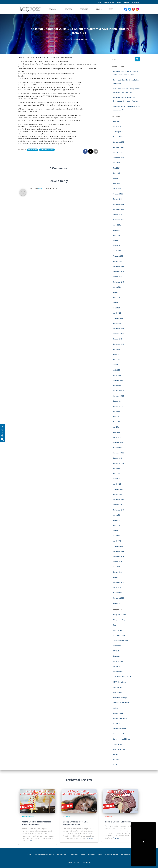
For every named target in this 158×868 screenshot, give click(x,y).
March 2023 (117, 313)
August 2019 (117, 515)
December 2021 (118, 391)
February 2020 (118, 489)
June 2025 (116, 173)
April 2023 (116, 308)
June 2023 (116, 298)
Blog (114, 625)
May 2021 (116, 427)
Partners (119, 2)
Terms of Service (73, 862)
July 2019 (116, 520)
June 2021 (116, 422)
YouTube (134, 9)
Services (69, 9)
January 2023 (118, 323)
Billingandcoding (119, 620)
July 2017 (116, 577)
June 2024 (116, 235)
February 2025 (118, 194)
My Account (135, 2)
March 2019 (117, 541)
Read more (30, 841)
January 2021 (118, 448)
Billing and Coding (119, 615)
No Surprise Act (118, 734)
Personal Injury (118, 744)
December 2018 (118, 551)
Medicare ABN (118, 713)
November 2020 (118, 453)
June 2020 (116, 474)
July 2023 (116, 292)
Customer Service (109, 2)
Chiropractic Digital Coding (44, 855)
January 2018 (118, 572)
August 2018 (117, 567)
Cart (111, 9)
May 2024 (116, 241)
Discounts (116, 666)
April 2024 (116, 246)
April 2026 (116, 121)
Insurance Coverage (120, 698)
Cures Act (116, 656)
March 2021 (117, 437)
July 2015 (116, 603)
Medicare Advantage (120, 718)
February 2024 (118, 256)
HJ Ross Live (117, 687)
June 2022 (116, 360)
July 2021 (116, 417)
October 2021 (117, 401)
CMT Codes (117, 646)
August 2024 (117, 225)
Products (85, 9)
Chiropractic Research (121, 641)
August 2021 (117, 412)
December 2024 (118, 204)
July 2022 (116, 355)
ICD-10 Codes (118, 692)
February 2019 (118, 546)
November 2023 (118, 272)
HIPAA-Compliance (119, 682)
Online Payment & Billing (121, 739)
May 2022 (116, 365)
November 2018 (118, 557)
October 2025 (117, 152)
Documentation (118, 672)
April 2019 (116, 536)
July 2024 (116, 230)
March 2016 (117, 588)
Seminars (53, 9)
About (100, 2)
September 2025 (118, 158)
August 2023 (117, 287)
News (99, 9)
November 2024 (118, 209)
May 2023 (116, 303)
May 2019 (116, 531)
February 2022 (118, 380)
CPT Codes (117, 651)
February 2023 (118, 318)
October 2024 (117, 215)
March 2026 (117, 127)
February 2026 (118, 132)
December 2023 (118, 266)
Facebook (126, 9)
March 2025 (117, 189)
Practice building (119, 749)
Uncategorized (118, 765)
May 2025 (116, 178)
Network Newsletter (47, 150)
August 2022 (117, 349)
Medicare (116, 708)
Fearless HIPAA (62, 855)
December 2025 (118, 142)
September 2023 (118, 282)
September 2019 (118, 510)
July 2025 (116, 168)
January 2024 (118, 261)
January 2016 (118, 593)
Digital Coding (33, 150)
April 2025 (116, 183)
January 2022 (118, 386)
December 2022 (118, 329)
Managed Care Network (121, 703)
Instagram (138, 9)
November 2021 (118, 396)
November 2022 (118, 334)
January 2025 (118, 199)
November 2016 (118, 582)
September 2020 (118, 463)
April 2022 (116, 370)
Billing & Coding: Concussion (118, 822)
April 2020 (116, 479)
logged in (41, 188)
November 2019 (118, 505)
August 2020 (117, 468)
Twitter (130, 9)
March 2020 (117, 484)
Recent (115, 755)
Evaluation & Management (122, 677)
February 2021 (118, 443)
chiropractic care (119, 635)
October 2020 (117, 458)
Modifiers (116, 724)
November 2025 (118, 147)
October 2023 (117, 277)
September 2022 (118, 344)
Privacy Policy (126, 855)
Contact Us (126, 2)
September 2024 (118, 220)
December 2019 (118, 500)
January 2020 (118, 494)
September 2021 (118, 406)
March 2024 (117, 251)
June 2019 (116, 526)
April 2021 (116, 432)
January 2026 (118, 137)
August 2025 (117, 163)
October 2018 (117, 562)
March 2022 (117, 375)
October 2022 (117, 339)
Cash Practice (118, 630)
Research (116, 760)
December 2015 (118, 598)
